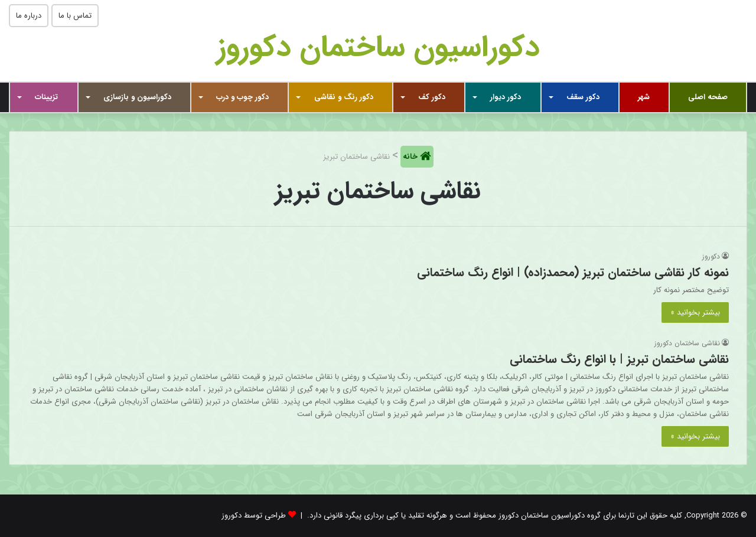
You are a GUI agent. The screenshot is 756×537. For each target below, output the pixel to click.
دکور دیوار (506, 97)
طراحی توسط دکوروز (254, 515)
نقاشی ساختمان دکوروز (687, 343)
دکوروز (711, 256)
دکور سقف (583, 97)
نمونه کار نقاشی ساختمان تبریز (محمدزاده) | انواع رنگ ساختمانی (573, 272)
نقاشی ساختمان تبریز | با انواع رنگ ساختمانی (619, 359)
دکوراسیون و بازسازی (137, 97)
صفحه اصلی (708, 97)
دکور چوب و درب (242, 97)
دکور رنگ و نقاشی (344, 97)
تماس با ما (75, 16)
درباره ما (29, 16)
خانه (411, 157)
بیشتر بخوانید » (695, 312)
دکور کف (432, 97)
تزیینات (46, 97)
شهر (644, 97)
